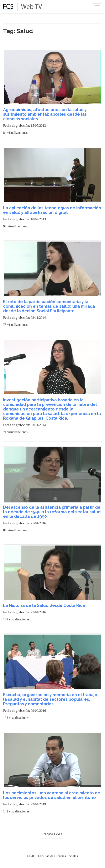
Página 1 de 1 (52, 834)
